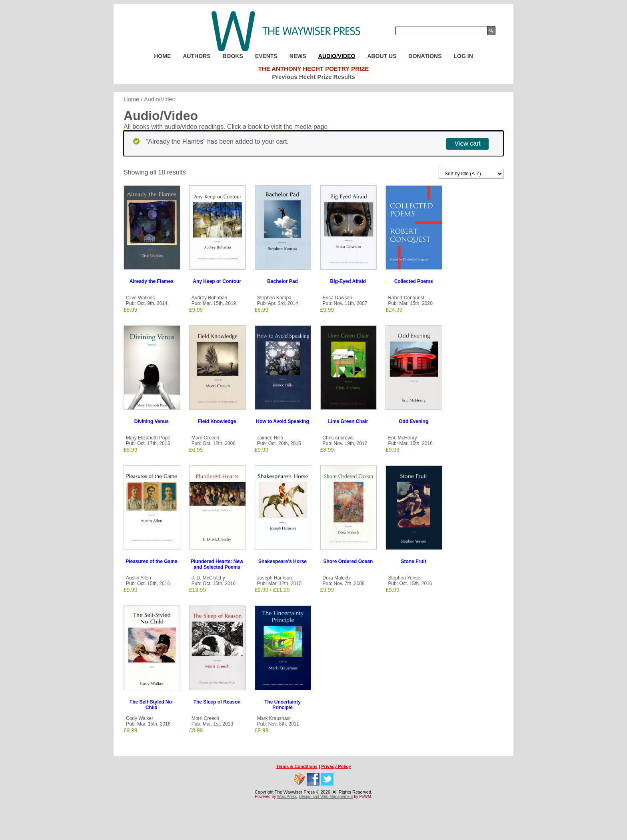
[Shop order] (471, 174)
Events (266, 56)
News (298, 56)
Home (162, 56)
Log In (463, 56)
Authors (197, 56)
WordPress (287, 797)
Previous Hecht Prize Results (313, 77)
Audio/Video (337, 56)
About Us (382, 56)
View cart (467, 143)
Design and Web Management (326, 797)
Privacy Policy (336, 766)
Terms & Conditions (297, 766)
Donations (425, 56)
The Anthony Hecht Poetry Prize (314, 69)
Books (233, 56)
